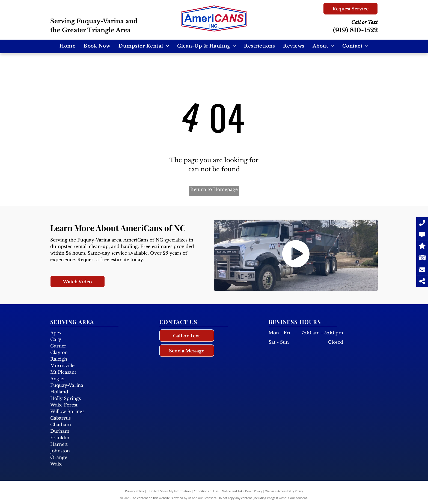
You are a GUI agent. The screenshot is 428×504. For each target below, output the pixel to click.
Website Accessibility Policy (284, 491)
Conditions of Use (206, 491)
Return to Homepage (214, 189)
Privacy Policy (134, 491)
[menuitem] (67, 46)
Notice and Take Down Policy (242, 491)
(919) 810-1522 (355, 30)
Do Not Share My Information (170, 491)
